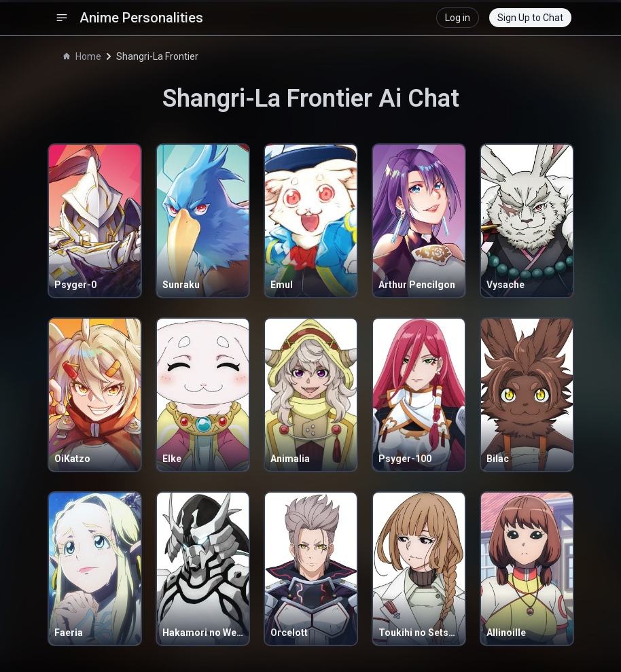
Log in (458, 18)
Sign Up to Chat (530, 18)
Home (82, 56)
